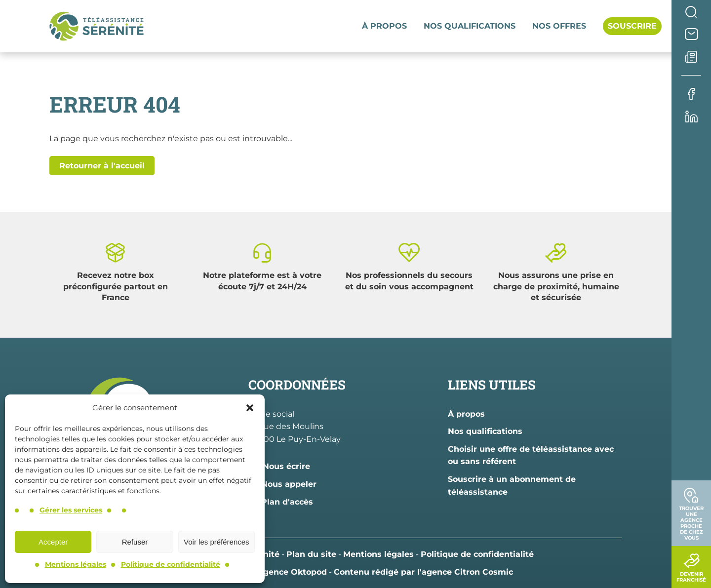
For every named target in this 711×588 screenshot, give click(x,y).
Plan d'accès (281, 502)
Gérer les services (71, 510)
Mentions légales (76, 564)
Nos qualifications (470, 26)
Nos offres (559, 26)
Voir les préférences (217, 542)
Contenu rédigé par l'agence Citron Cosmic (423, 572)
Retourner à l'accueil (102, 166)
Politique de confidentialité (171, 564)
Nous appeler (282, 484)
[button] (250, 408)
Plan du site (311, 554)
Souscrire (632, 26)
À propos (384, 26)
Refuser (135, 542)
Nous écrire (279, 466)
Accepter (53, 542)
